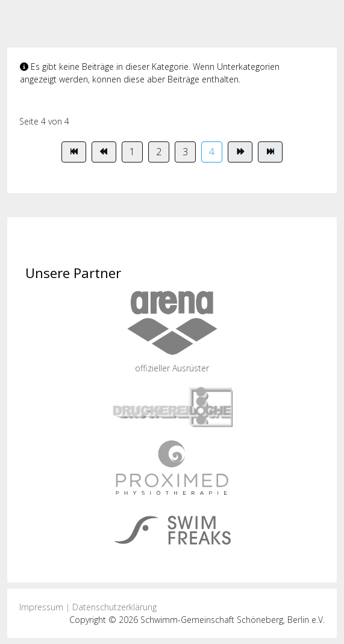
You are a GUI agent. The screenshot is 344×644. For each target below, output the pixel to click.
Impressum (41, 607)
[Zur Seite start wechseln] (74, 152)
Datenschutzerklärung (114, 607)
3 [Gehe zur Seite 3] (185, 152)
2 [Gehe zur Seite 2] (159, 152)
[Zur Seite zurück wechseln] (104, 152)
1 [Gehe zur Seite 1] (132, 152)
